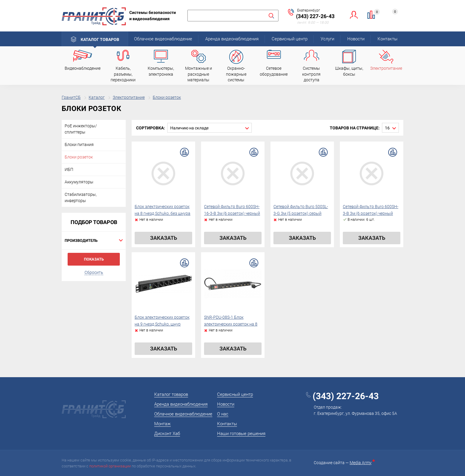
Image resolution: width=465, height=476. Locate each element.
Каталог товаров (100, 39)
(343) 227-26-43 (315, 16)
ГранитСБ (71, 97)
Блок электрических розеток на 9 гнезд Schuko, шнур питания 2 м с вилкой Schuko (163, 324)
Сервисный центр (290, 39)
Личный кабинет (354, 15)
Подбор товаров (94, 222)
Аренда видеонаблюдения (232, 39)
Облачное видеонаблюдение (163, 39)
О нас (223, 414)
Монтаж (163, 424)
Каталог (97, 97)
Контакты (387, 39)
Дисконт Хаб (167, 434)
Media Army (362, 463)
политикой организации (110, 466)
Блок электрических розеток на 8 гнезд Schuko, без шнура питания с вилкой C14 (163, 214)
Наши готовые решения (241, 434)
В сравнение (184, 152)
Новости (356, 39)
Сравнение (375, 13)
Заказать (164, 238)
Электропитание (129, 97)
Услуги (327, 39)
